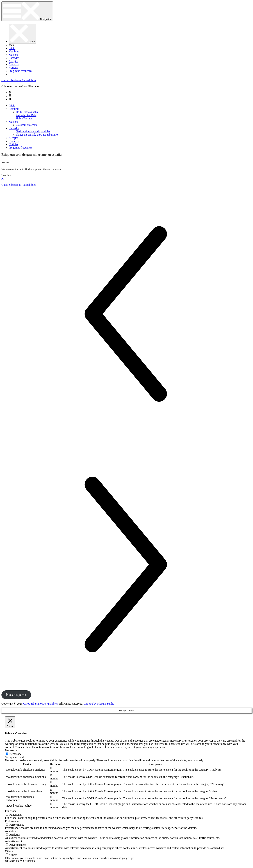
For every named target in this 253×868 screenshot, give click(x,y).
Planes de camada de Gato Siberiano (37, 135)
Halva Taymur (24, 118)
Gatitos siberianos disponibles (33, 131)
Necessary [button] (11, 750)
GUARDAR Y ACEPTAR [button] (20, 861)
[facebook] (10, 93)
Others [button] (9, 851)
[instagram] (10, 96)
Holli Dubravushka (27, 112)
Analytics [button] (11, 831)
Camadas (14, 58)
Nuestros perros (16, 695)
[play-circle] (10, 99)
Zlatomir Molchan (26, 125)
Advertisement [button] (13, 841)
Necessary (15, 754)
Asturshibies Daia (26, 115)
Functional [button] (11, 811)
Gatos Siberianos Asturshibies (19, 80)
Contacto (14, 64)
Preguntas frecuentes (21, 71)
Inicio (12, 48)
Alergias (13, 61)
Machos (13, 55)
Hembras (14, 51)
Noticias (13, 68)
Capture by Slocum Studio (99, 704)
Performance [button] (12, 821)
